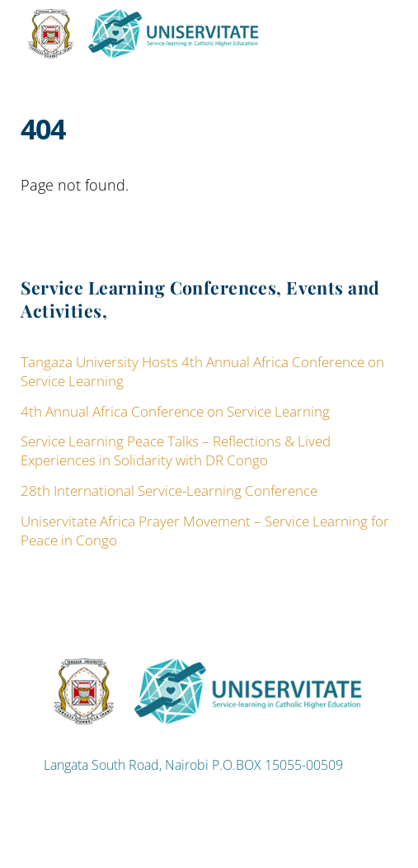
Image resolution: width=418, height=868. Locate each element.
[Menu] (381, 22)
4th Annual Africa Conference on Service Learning (175, 411)
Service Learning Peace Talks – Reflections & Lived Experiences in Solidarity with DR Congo (176, 451)
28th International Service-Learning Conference (169, 491)
